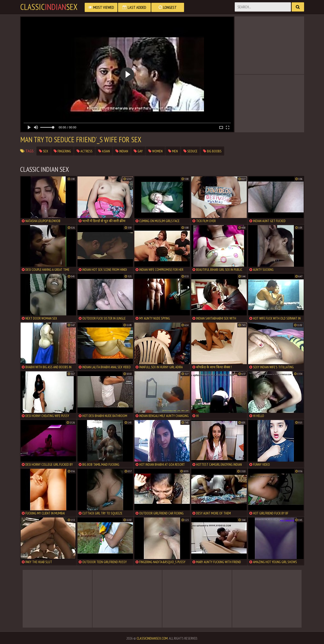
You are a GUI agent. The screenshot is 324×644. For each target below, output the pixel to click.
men (173, 151)
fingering (62, 151)
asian (104, 151)
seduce (190, 151)
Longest (168, 7)
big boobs (212, 151)
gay (138, 151)
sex (44, 151)
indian (122, 151)
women (155, 151)
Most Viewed (101, 7)
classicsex (49, 7)
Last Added (134, 7)
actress (85, 151)
